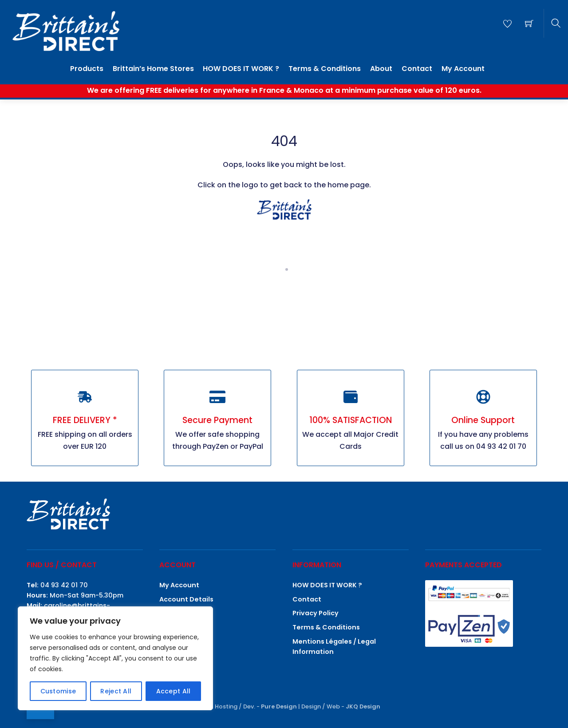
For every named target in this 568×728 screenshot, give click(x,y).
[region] (115, 658)
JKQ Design (363, 706)
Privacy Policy (316, 613)
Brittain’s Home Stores (153, 69)
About (381, 69)
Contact (417, 69)
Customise (58, 691)
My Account (463, 69)
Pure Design (279, 706)
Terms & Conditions (325, 69)
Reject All (116, 691)
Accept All (174, 691)
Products (87, 69)
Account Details (186, 599)
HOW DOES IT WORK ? (241, 69)
